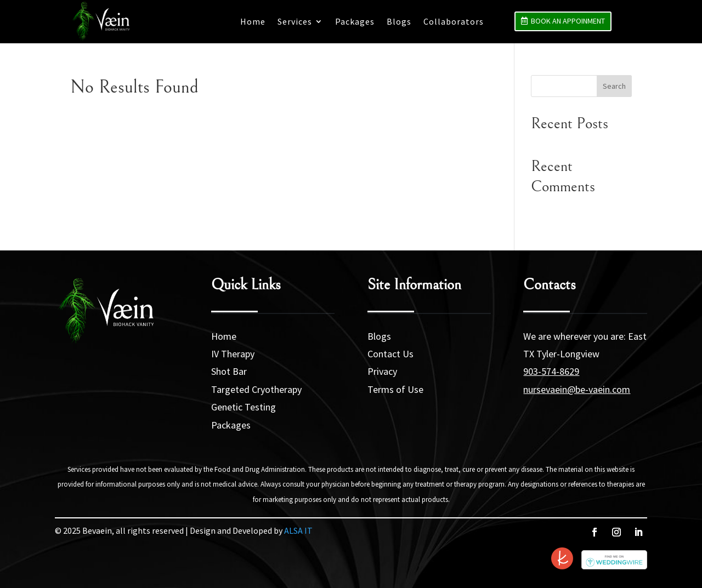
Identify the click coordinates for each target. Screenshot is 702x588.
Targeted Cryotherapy (256, 389)
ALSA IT (298, 530)
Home (253, 21)
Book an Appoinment (568, 21)
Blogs (399, 21)
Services (295, 21)
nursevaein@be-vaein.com (577, 389)
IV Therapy (233, 354)
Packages (355, 21)
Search (614, 86)
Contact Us (390, 354)
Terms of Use (395, 389)
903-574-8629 (551, 371)
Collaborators (454, 21)
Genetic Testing (244, 407)
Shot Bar (229, 371)
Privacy (382, 371)
